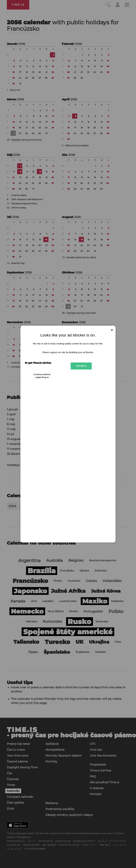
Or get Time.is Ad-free (38, 363)
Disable (81, 366)
